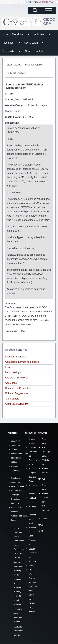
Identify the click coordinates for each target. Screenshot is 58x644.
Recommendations (19, 454)
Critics (14, 462)
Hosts (44, 519)
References (16, 458)
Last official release (16, 357)
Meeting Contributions (33, 586)
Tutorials (15, 495)
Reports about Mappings (18, 600)
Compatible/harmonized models (22, 362)
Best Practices (32, 540)
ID (6, 94)
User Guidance (18, 486)
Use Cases (19, 635)
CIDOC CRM (49, 22)
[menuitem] (5, 34)
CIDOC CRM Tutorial (17, 378)
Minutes (32, 561)
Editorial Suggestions (17, 393)
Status (9, 111)
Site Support (12, 399)
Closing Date (12, 117)
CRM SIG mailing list (17, 404)
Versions (33, 447)
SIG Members (45, 510)
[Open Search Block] (35, 10)
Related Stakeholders (46, 498)
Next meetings (13, 372)
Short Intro (16, 445)
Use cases (11, 383)
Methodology (17, 491)
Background (12, 123)
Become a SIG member (18, 388)
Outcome (10, 304)
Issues (9, 367)
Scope (14, 449)
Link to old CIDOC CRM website (32, 603)
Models (17, 622)
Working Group (14, 105)
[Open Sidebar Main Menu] (49, 10)
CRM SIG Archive (32, 574)
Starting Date (13, 99)
